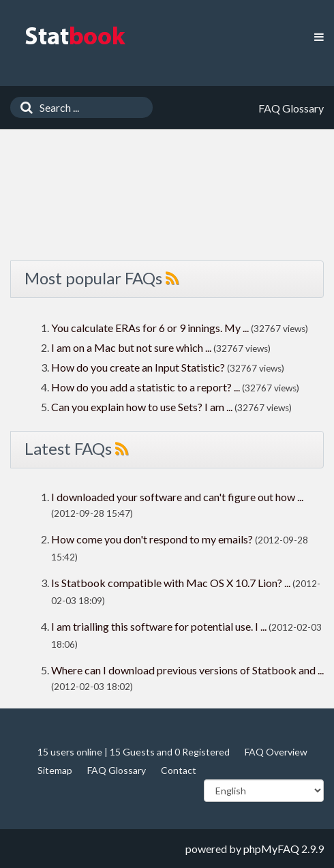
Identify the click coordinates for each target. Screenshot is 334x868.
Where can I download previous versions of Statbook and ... (187, 670)
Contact (179, 770)
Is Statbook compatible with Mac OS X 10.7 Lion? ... (171, 583)
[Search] (23, 107)
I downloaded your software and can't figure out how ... (177, 497)
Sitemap (55, 770)
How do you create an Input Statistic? (138, 367)
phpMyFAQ (271, 849)
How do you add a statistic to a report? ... (146, 387)
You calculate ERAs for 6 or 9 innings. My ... (150, 328)
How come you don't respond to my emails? (152, 539)
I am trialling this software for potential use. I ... (159, 626)
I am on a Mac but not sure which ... (131, 347)
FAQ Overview (276, 752)
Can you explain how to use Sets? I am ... (142, 407)
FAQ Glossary (117, 770)
